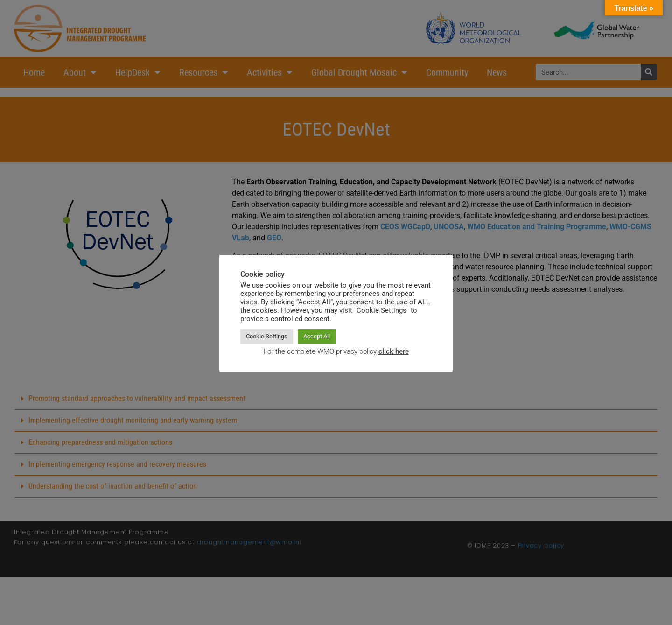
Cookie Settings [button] (267, 336)
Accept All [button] (317, 336)
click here (394, 351)
